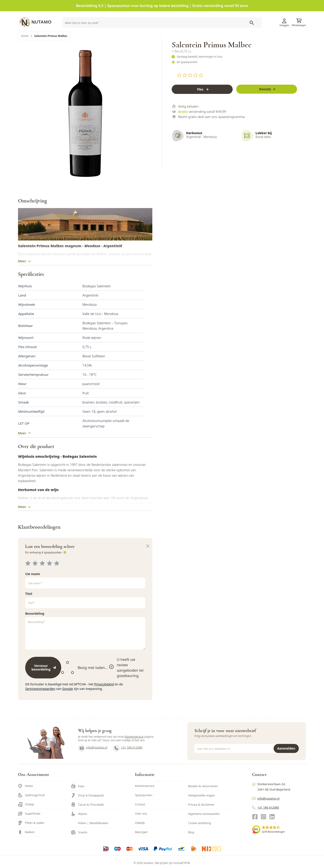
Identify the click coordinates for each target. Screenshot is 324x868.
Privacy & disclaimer (201, 815)
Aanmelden (286, 758)
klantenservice (134, 747)
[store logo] (38, 19)
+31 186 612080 (128, 758)
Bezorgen (141, 842)
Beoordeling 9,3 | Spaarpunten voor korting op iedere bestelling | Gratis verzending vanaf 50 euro (162, 6)
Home (25, 50)
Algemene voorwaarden (204, 824)
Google (68, 699)
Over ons (141, 824)
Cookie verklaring (200, 833)
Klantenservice (250, 19)
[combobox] (88, 37)
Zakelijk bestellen (277, 37)
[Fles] (202, 104)
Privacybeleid (104, 694)
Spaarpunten (144, 805)
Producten (196, 37)
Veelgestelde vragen (201, 805)
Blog (191, 842)
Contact (140, 814)
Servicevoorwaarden (40, 699)
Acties (211, 37)
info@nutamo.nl (93, 758)
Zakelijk (140, 833)
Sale (299, 37)
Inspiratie (225, 37)
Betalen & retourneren (203, 796)
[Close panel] (148, 556)
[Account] (284, 18)
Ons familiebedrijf (248, 37)
